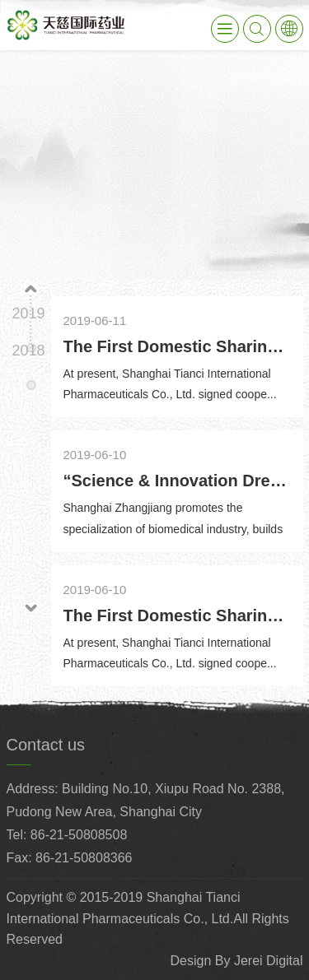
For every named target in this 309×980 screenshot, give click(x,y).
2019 (28, 314)
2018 (28, 351)
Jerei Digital (269, 961)
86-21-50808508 (79, 835)
